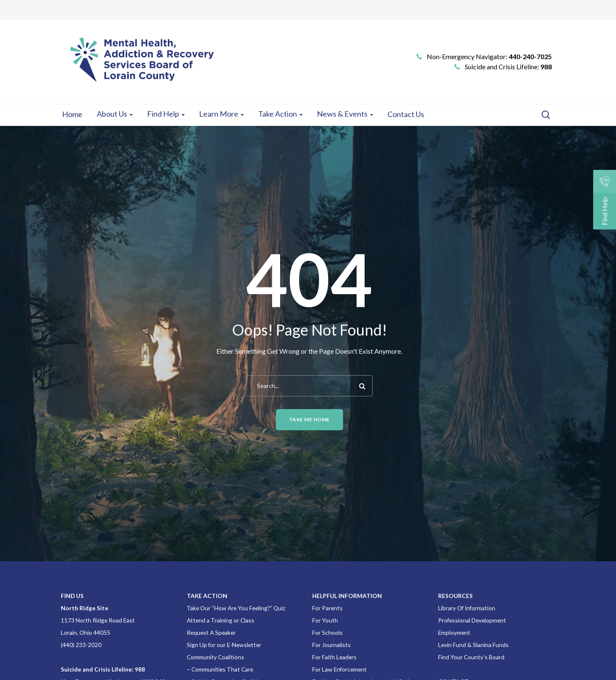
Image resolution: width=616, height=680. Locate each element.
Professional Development (472, 620)
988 (546, 67)
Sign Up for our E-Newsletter (224, 645)
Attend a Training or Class (221, 620)
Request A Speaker (211, 632)
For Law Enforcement (339, 669)
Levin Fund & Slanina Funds (473, 645)
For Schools (327, 632)
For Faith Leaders (334, 657)
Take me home (309, 419)
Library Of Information (467, 608)
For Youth (325, 620)
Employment (454, 632)
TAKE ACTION (207, 596)
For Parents (327, 608)
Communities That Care (222, 669)
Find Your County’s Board (471, 657)
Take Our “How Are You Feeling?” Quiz (236, 608)
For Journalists (331, 645)
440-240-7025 (530, 56)
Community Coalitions (215, 657)
